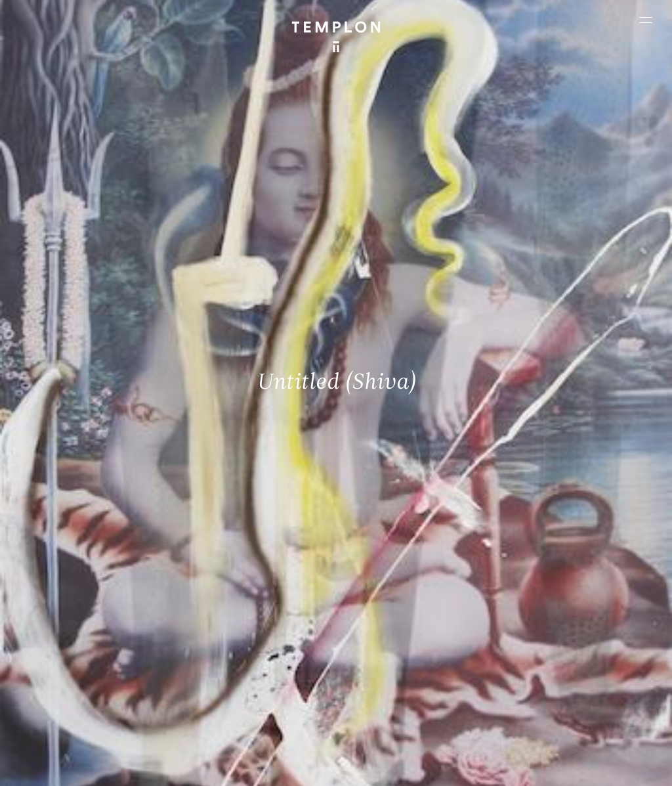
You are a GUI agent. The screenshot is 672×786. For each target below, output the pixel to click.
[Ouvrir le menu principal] (646, 20)
